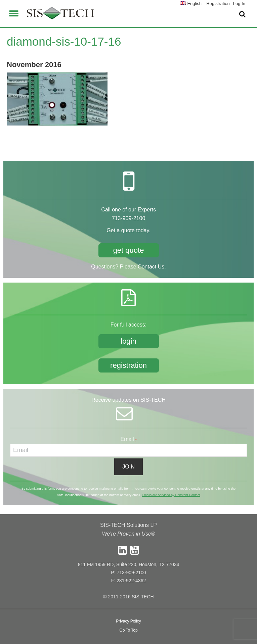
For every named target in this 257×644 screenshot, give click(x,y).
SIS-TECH (60, 15)
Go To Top (128, 630)
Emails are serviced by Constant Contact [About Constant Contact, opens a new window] (171, 495)
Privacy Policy (128, 621)
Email (129, 439)
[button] (14, 12)
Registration (218, 4)
